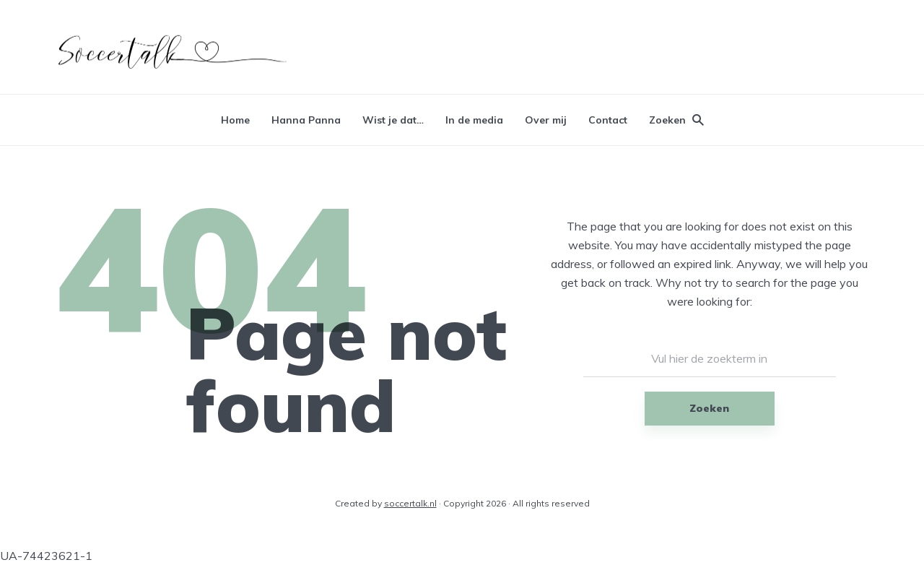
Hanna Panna (306, 120)
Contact (608, 120)
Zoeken (709, 408)
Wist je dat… (393, 120)
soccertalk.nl (410, 503)
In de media (474, 120)
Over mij (546, 120)
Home (235, 120)
